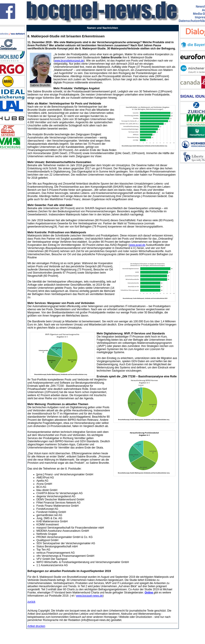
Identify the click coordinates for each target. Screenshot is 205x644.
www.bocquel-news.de (89, 596)
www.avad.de (137, 245)
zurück (31, 602)
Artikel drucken (36, 626)
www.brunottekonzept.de (69, 61)
